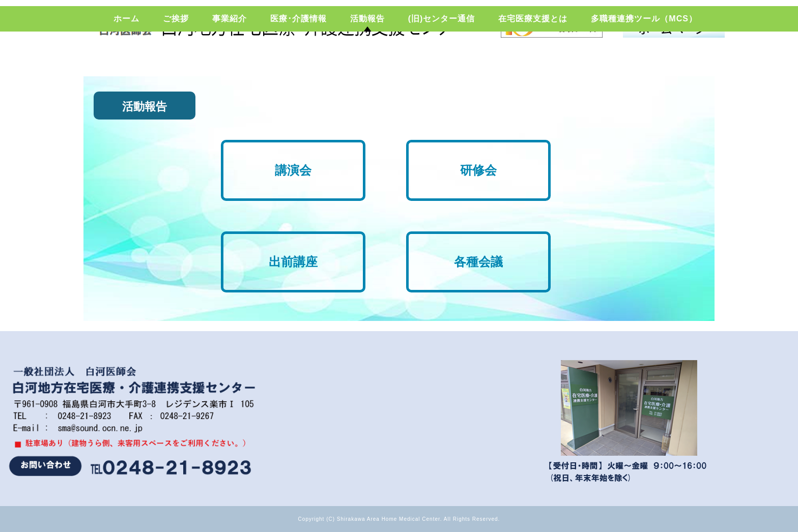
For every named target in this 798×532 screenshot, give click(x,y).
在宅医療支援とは (533, 58)
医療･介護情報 (298, 58)
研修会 (478, 170)
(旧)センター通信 (442, 58)
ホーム (126, 58)
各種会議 (478, 262)
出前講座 (293, 262)
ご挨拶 (176, 58)
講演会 (293, 170)
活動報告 (367, 58)
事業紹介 (230, 58)
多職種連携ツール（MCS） (644, 58)
